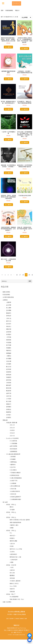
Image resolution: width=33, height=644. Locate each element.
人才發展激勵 (13, 443)
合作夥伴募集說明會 (8, 297)
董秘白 (12, 507)
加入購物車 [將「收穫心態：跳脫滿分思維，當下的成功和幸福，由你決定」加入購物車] (25, 236)
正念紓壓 (9, 305)
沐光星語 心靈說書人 (15, 581)
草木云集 (12, 573)
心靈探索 (9, 302)
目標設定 (9, 409)
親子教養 (9, 345)
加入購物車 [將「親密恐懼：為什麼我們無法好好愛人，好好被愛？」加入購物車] (8, 173)
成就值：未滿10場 (11, 565)
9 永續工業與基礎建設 (16, 478)
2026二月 (12, 425)
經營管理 (9, 372)
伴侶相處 (9, 342)
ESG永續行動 (13, 441)
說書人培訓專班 (7, 602)
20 (29, 275)
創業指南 (9, 375)
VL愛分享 (12, 544)
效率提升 (9, 415)
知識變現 (9, 377)
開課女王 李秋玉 (14, 583)
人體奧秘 (9, 356)
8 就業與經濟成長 (14, 475)
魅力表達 (9, 401)
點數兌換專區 (6, 292)
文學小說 (9, 318)
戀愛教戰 (9, 340)
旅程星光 (12, 538)
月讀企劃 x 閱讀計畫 (12, 423)
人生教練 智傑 (14, 560)
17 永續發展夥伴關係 (15, 499)
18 (23, 275)
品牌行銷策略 (13, 446)
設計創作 (9, 324)
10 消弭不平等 (14, 481)
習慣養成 (9, 407)
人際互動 (9, 337)
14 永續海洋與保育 (15, 491)
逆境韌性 (9, 417)
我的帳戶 (12, 618)
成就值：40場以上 (11, 504)
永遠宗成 (12, 570)
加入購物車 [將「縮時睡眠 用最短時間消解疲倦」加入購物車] (8, 79)
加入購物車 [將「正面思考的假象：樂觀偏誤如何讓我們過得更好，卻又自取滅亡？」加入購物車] (8, 236)
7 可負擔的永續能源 (15, 473)
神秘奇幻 (9, 326)
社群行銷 (9, 396)
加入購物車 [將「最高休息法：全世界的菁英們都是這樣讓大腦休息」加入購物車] (25, 173)
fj (10, 515)
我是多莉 (12, 589)
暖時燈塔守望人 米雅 (15, 557)
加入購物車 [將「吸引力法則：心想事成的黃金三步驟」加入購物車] (8, 267)
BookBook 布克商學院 (12, 438)
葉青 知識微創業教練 (15, 522)
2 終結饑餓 (13, 459)
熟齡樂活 (9, 350)
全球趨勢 (9, 364)
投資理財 (9, 334)
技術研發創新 (13, 449)
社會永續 (9, 361)
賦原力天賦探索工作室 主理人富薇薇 (20, 520)
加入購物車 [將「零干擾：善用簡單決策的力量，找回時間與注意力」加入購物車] (8, 109)
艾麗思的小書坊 (14, 525)
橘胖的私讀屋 (13, 541)
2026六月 (12, 436)
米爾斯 (12, 562)
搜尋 (30, 281)
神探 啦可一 (13, 536)
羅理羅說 (12, 575)
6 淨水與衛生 (13, 470)
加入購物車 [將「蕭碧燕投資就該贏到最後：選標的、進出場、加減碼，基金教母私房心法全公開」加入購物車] (8, 47)
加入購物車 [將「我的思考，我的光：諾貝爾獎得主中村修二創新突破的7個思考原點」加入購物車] (8, 205)
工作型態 (9, 399)
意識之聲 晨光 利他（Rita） (17, 599)
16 (17, 275)
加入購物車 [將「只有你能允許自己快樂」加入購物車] (25, 202)
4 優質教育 (13, 465)
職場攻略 (9, 388)
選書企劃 (5, 420)
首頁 (2, 10)
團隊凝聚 (9, 385)
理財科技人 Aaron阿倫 (16, 549)
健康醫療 (9, 353)
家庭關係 (9, 348)
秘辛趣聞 (9, 358)
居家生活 (9, 321)
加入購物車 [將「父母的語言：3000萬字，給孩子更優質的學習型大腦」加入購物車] (25, 79)
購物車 (22, 618)
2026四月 (12, 430)
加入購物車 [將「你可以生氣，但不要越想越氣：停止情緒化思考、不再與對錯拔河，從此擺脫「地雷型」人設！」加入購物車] (25, 142)
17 (20, 275)
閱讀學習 (9, 412)
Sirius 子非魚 (13, 586)
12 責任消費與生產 (15, 486)
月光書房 (12, 510)
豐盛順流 (9, 313)
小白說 (12, 567)
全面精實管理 (13, 451)
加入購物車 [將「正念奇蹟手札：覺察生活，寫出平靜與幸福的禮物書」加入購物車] (25, 109)
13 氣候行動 (13, 489)
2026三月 (12, 428)
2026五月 (12, 433)
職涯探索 (9, 391)
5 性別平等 (13, 467)
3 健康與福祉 (13, 462)
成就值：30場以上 (11, 512)
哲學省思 (9, 316)
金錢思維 (9, 332)
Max (11, 533)
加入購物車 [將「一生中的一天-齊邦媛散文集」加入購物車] (8, 140)
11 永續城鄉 (13, 483)
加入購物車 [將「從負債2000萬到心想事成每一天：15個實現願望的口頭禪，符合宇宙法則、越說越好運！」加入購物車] (25, 49)
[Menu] (3, 3)
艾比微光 (12, 552)
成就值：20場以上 (11, 517)
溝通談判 (9, 404)
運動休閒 (9, 329)
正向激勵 (9, 310)
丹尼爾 (12, 546)
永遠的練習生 (13, 554)
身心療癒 (9, 308)
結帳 (26, 618)
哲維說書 (12, 591)
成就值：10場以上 (11, 530)
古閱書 (12, 528)
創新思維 (9, 380)
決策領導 (9, 383)
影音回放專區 (9, 10)
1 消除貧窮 (13, 457)
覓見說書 (12, 578)
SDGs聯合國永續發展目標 (13, 454)
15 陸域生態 (13, 494)
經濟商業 (9, 369)
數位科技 (9, 367)
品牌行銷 (9, 393)
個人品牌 (5, 502)
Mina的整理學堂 (14, 597)
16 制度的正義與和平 (15, 497)
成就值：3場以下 (11, 594)
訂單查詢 (17, 618)
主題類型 (5, 300)
